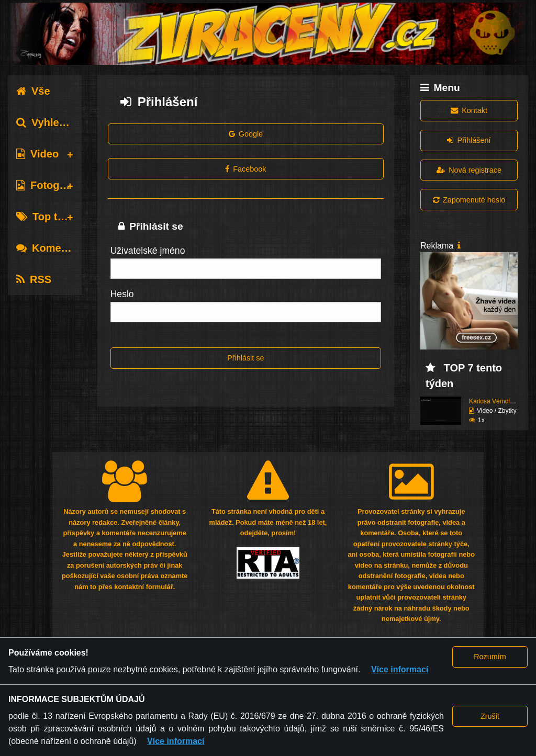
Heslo (122, 294)
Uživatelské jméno (148, 251)
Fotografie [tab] (49, 185)
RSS (34, 279)
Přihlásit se (245, 358)
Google (246, 134)
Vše (33, 91)
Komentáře (51, 248)
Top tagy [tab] (46, 217)
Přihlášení (469, 140)
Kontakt (469, 110)
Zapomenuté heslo (469, 200)
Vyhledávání (54, 122)
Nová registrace (469, 170)
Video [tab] (37, 154)
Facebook (245, 169)
